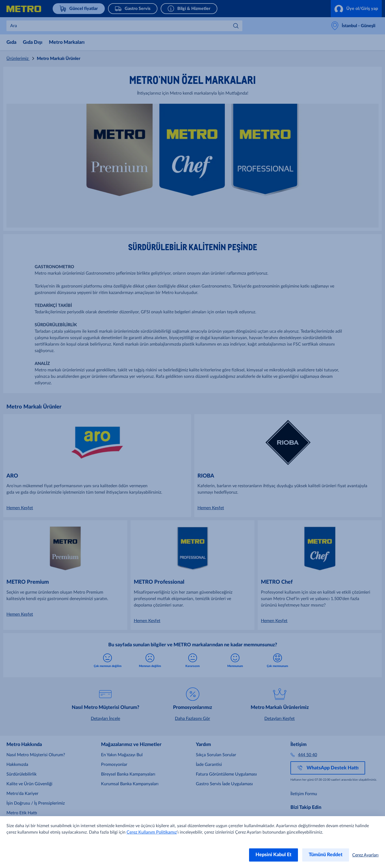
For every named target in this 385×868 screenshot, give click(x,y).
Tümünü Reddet (326, 855)
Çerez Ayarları (365, 855)
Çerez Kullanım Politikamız (152, 832)
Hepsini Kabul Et (274, 855)
